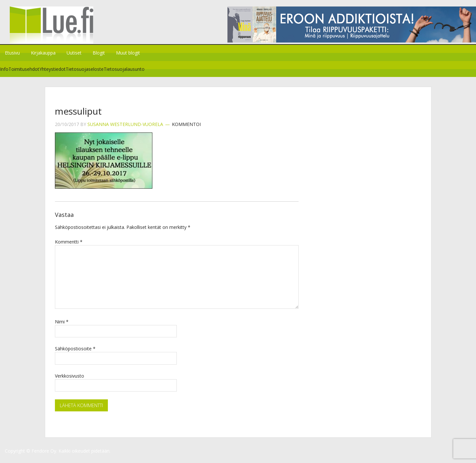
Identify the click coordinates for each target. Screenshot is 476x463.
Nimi (62, 325)
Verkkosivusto (70, 380)
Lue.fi (55, 27)
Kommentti (69, 246)
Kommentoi (186, 128)
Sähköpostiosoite (75, 352)
